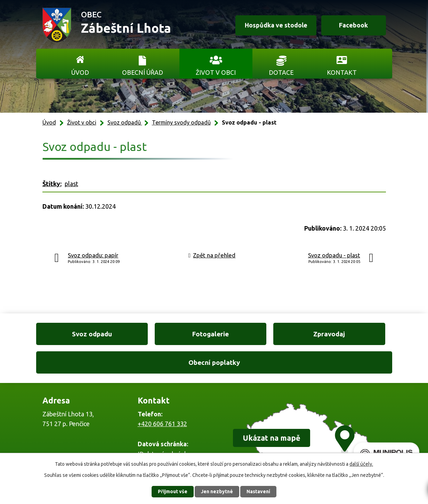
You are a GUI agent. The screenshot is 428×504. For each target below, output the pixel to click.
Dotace (281, 72)
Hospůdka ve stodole (275, 25)
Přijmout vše (173, 491)
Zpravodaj (260, 334)
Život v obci (216, 72)
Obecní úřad (143, 72)
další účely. (361, 464)
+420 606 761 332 (162, 395)
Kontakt (342, 72)
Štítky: (52, 184)
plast (71, 184)
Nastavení (258, 491)
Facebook (353, 25)
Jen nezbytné (217, 491)
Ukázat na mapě (272, 410)
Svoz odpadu (78, 334)
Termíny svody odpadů (181, 122)
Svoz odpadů (125, 122)
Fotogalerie (168, 334)
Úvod (80, 72)
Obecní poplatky (350, 334)
